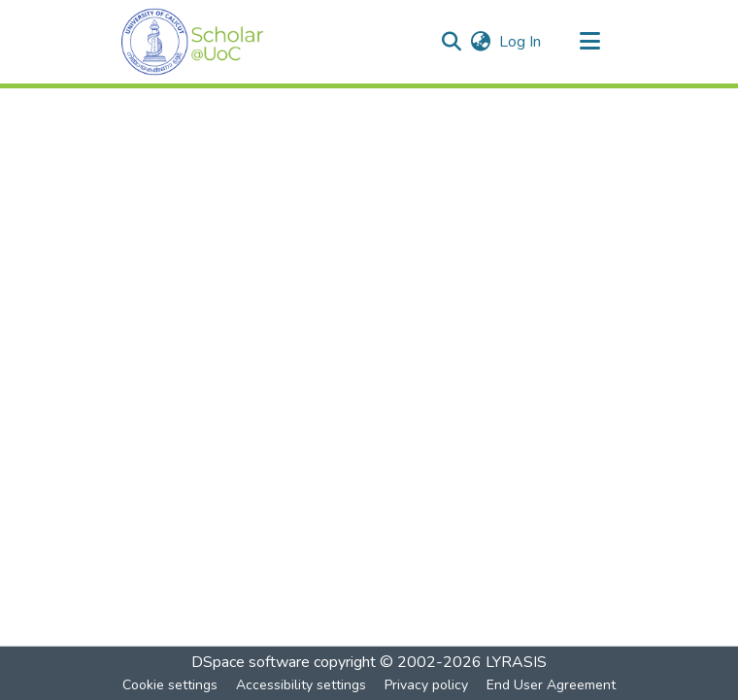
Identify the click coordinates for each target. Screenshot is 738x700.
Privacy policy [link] (426, 685)
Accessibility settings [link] (301, 685)
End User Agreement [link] (551, 685)
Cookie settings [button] (170, 685)
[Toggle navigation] (589, 42)
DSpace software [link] (251, 662)
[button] (193, 42)
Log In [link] (521, 42)
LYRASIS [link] (516, 662)
